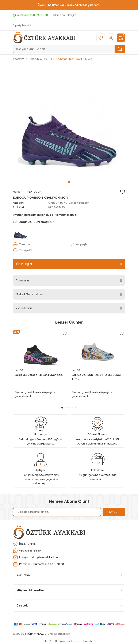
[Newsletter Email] (57, 512)
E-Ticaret (61, 641)
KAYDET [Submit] (114, 512)
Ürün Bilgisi (24, 264)
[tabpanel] (69, 122)
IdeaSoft (50, 641)
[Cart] (121, 38)
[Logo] (44, 38)
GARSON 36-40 (58, 203)
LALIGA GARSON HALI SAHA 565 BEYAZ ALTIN (96, 377)
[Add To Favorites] (123, 192)
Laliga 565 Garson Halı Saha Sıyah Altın (39, 375)
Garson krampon (79, 203)
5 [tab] (76, 408)
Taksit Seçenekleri (30, 294)
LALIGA (19, 370)
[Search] (69, 49)
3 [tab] (69, 408)
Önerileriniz (24, 308)
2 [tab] (66, 408)
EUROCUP (35, 192)
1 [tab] (69, 182)
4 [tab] (72, 408)
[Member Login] (111, 38)
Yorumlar (23, 280)
